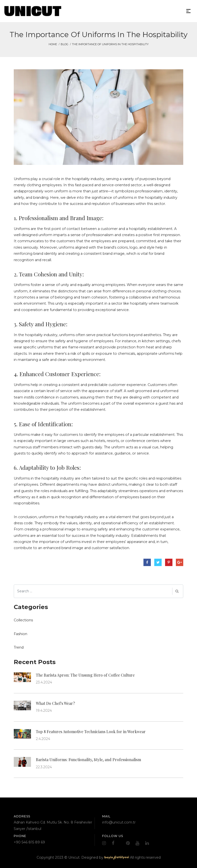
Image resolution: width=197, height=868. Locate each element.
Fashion (21, 634)
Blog (64, 44)
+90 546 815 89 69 (29, 842)
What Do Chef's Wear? (55, 703)
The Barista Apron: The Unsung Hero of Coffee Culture (85, 675)
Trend (19, 647)
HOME (53, 44)
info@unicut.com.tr (119, 822)
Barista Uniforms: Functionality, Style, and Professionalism (88, 760)
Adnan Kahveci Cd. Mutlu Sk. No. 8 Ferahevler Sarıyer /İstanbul (53, 825)
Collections (23, 620)
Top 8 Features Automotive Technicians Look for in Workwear (91, 732)
